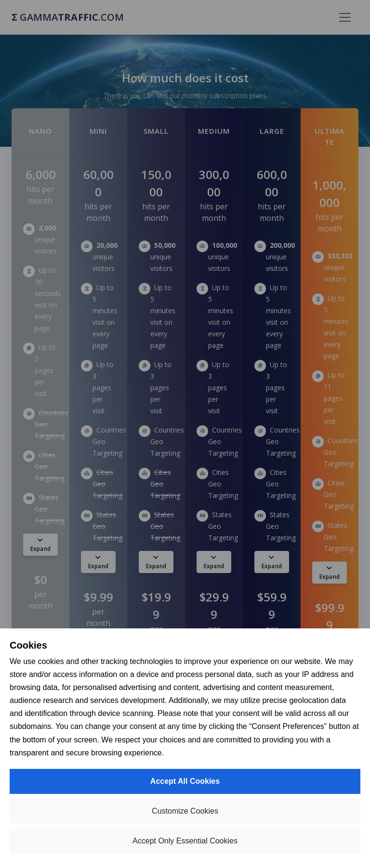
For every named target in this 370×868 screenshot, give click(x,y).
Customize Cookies (185, 811)
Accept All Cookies (185, 781)
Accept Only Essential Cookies (185, 841)
